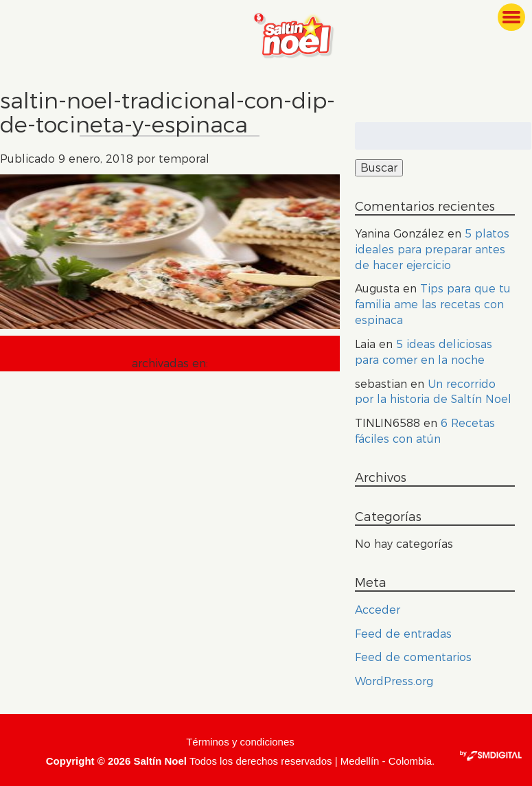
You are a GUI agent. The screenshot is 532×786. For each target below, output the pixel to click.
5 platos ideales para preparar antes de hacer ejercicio (432, 250)
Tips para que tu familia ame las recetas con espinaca (433, 304)
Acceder (378, 610)
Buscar (379, 168)
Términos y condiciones (240, 742)
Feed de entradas (403, 634)
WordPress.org (394, 681)
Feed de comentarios (413, 657)
